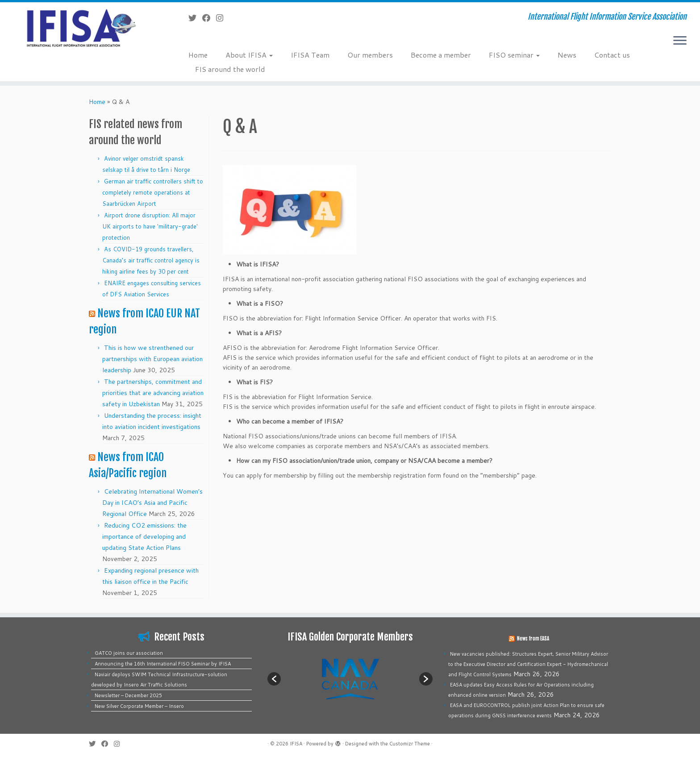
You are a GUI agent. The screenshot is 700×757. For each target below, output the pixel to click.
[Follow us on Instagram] (223, 18)
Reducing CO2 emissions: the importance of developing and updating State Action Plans (144, 537)
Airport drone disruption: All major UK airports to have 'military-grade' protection (150, 226)
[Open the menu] (680, 41)
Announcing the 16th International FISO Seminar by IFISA (163, 664)
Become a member (441, 55)
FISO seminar (514, 55)
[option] (350, 679)
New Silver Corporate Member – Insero (139, 706)
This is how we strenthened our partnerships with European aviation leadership (152, 359)
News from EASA (533, 639)
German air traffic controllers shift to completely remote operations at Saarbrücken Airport (153, 192)
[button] (274, 679)
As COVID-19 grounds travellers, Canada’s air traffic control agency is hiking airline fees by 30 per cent (151, 260)
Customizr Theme (410, 744)
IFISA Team (310, 55)
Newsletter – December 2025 (128, 695)
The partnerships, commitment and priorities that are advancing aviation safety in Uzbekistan (153, 393)
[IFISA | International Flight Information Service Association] (81, 27)
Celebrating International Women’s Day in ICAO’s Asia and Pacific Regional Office (152, 503)
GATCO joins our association (129, 653)
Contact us (612, 55)
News (567, 55)
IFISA (296, 744)
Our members (370, 55)
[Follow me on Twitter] (195, 18)
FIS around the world (230, 69)
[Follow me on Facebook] (209, 18)
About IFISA (249, 55)
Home (198, 55)
